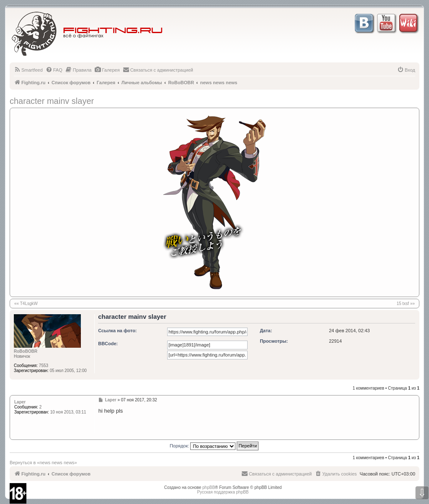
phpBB (209, 487)
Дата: (266, 331)
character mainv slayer (52, 101)
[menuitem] (28, 70)
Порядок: (214, 446)
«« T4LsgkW (26, 304)
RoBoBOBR (26, 351)
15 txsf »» (406, 304)
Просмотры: (274, 341)
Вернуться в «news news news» (43, 463)
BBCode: (108, 344)
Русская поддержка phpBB (223, 492)
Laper (20, 402)
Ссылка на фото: (117, 331)
